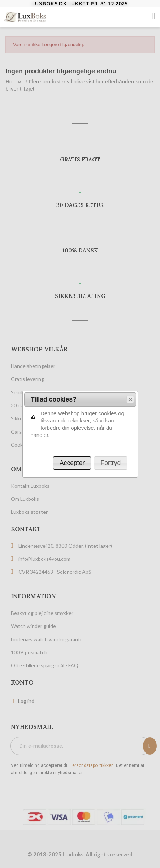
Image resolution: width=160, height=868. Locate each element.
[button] (130, 95)
